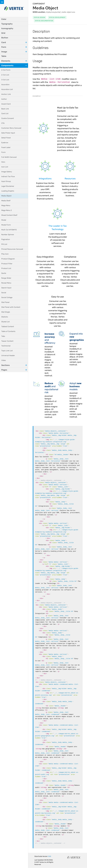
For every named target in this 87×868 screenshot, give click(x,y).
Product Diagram (8, 259)
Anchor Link (6, 94)
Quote (4, 273)
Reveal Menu (6, 283)
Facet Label (6, 147)
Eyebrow (5, 143)
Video (4, 360)
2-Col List (5, 75)
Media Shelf (6, 201)
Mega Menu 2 (7, 210)
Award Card (6, 104)
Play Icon (5, 254)
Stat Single (6, 312)
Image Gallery (7, 172)
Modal (4, 220)
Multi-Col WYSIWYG (9, 230)
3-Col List (5, 80)
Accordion (5, 85)
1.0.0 (49, 856)
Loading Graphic (8, 191)
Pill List (4, 244)
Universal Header (8, 355)
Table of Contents (8, 331)
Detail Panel (6, 138)
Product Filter (7, 264)
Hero (3, 162)
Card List (5, 114)
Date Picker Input (8, 133)
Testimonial (6, 346)
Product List (6, 268)
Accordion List (7, 89)
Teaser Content (7, 341)
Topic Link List (7, 351)
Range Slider (6, 278)
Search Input (6, 288)
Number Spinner (8, 235)
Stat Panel (5, 302)
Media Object (6, 196)
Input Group (6, 181)
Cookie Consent (8, 118)
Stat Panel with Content (11, 307)
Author (4, 99)
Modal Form (6, 225)
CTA (3, 123)
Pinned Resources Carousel (12, 249)
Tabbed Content (8, 327)
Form (3, 152)
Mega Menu (6, 205)
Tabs (3, 336)
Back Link (5, 109)
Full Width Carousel (9, 157)
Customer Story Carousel (11, 128)
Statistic (5, 317)
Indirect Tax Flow (8, 177)
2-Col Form (6, 70)
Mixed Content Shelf (9, 215)
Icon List (5, 167)
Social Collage (7, 297)
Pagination (6, 239)
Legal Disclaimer (8, 186)
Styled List (6, 322)
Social (4, 293)
